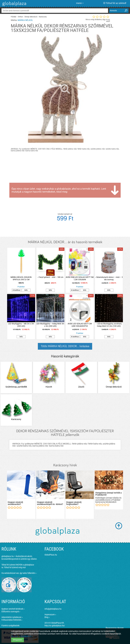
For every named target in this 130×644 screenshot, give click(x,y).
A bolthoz (16, 290)
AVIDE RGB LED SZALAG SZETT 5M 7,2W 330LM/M (80, 278)
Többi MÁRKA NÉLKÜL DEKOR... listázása (65, 346)
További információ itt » (22, 636)
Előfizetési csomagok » (11, 612)
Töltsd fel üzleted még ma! (15, 567)
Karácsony (43, 17)
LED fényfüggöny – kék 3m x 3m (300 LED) (21, 325)
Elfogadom (18, 640)
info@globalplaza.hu (53, 609)
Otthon (20, 17)
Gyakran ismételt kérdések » (13, 609)
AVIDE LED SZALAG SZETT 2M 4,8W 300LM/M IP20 (80, 325)
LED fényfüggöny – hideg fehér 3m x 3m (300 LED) (50, 325)
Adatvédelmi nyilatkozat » (12, 617)
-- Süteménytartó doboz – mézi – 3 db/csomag (109, 278)
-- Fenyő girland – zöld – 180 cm (50, 277)
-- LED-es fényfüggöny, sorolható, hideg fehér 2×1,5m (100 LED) (109, 325)
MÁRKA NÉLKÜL (25, 20)
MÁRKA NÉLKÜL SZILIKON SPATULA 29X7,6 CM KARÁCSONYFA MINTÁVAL (21, 278)
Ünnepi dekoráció (31, 17)
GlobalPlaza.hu (51, 555)
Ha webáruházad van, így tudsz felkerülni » (19, 573)
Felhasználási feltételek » (12, 620)
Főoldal (14, 17)
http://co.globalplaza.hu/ (55, 626)
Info (26, 290)
